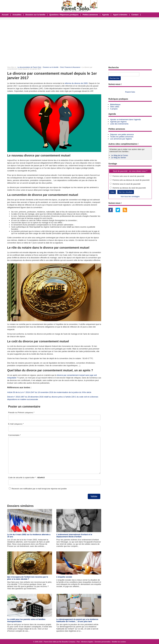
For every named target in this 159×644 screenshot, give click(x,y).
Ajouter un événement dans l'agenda (125, 119)
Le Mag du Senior (119, 158)
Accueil (5, 15)
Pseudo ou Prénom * (21, 412)
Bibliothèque (115, 104)
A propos (114, 109)
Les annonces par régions (121, 139)
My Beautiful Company (67, 642)
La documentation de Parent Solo (29, 67)
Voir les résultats (126, 192)
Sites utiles (115, 107)
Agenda (106, 15)
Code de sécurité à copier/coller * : (26, 478)
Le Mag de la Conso (120, 155)
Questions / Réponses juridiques (64, 15)
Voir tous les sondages (130, 196)
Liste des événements (119, 124)
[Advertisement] (79, 41)
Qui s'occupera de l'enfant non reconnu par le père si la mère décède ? (28, 578)
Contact (135, 15)
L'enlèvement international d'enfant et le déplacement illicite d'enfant (74, 536)
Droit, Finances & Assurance (70, 67)
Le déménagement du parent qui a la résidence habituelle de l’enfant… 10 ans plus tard (77, 620)
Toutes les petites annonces (122, 137)
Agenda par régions (118, 122)
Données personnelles (103, 642)
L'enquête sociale (64, 577)
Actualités (17, 15)
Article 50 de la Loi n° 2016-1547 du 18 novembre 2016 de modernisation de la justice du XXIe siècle (49, 392)
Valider (94, 496)
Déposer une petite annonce (122, 134)
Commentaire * (15, 435)
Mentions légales (87, 642)
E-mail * (16, 424)
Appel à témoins (120, 15)
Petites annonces (90, 15)
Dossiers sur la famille (35, 15)
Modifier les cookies (119, 642)
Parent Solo (130, 92)
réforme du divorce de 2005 (76, 83)
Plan (78, 642)
